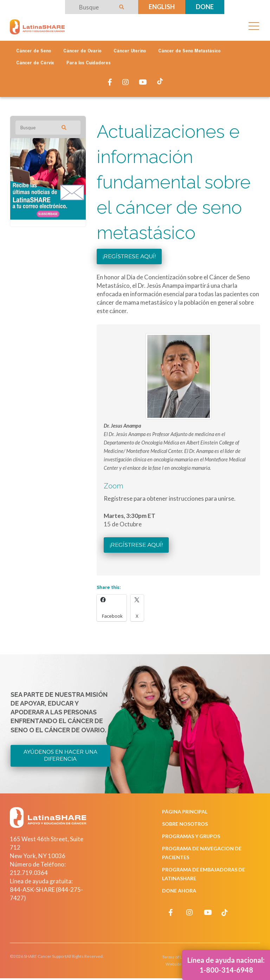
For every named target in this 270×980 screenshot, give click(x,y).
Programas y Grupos (191, 836)
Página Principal (185, 812)
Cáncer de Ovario (82, 51)
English (162, 7)
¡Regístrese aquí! (129, 256)
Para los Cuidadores (89, 63)
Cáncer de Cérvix (35, 63)
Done (205, 7)
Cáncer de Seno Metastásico (189, 51)
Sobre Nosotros (185, 824)
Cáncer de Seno (34, 51)
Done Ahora (179, 891)
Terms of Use (175, 957)
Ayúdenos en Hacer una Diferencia (60, 755)
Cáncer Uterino (130, 51)
